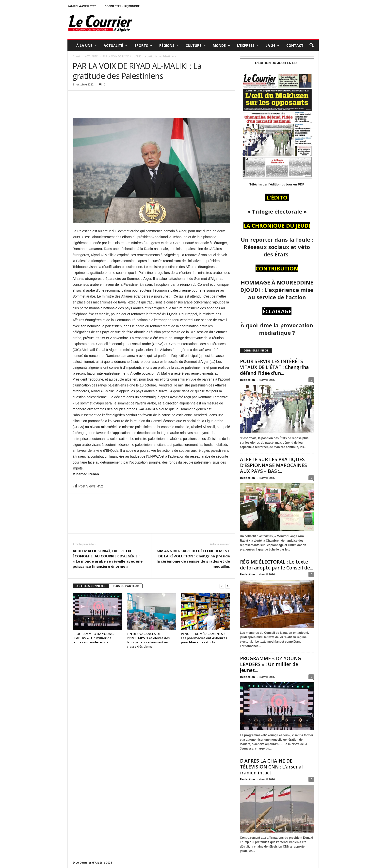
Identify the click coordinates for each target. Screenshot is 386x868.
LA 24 (273, 46)
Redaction (248, 380)
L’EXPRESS (248, 46)
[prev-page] (222, 586)
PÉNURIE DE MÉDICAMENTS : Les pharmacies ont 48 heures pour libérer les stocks (204, 638)
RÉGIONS (169, 46)
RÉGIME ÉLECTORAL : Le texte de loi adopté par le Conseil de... (276, 565)
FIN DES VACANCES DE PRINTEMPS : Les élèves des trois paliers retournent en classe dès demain (148, 640)
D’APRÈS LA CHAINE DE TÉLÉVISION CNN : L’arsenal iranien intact (271, 767)
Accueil (77, 56)
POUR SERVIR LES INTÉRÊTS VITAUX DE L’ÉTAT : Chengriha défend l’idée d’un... (274, 367)
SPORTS (143, 46)
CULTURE (196, 46)
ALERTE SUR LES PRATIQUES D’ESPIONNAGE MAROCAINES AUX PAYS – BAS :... (273, 465)
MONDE (221, 46)
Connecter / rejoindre (122, 6)
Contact (295, 45)
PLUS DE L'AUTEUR (126, 586)
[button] (311, 46)
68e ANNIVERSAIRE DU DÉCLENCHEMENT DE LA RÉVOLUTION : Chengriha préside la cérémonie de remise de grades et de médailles (193, 559)
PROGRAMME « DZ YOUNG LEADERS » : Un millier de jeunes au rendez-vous (93, 638)
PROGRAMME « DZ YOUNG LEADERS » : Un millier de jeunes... (271, 664)
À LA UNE (87, 46)
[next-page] (228, 586)
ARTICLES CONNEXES (91, 586)
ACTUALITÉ (116, 46)
